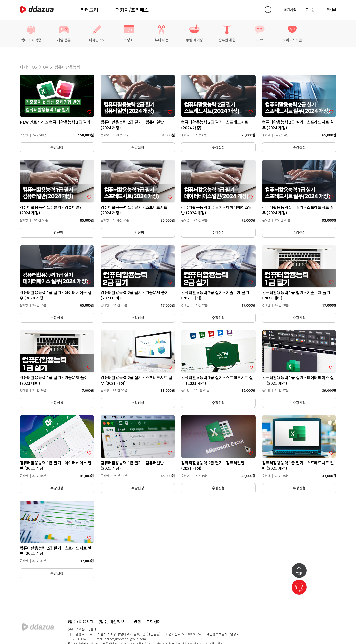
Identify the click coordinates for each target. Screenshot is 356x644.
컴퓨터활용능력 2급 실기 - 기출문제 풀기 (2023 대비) (215, 295)
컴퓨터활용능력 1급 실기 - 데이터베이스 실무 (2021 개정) (298, 380)
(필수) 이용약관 (81, 621)
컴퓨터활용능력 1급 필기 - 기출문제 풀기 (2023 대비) (296, 295)
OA (46, 67)
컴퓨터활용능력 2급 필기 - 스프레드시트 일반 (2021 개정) (56, 551)
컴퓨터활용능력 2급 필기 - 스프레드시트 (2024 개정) (215, 125)
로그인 (310, 10)
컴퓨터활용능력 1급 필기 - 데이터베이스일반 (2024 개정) (217, 210)
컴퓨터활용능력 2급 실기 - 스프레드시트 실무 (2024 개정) (298, 125)
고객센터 (330, 10)
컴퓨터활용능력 (67, 67)
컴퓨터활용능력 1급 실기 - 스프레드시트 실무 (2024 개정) (298, 210)
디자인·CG (28, 67)
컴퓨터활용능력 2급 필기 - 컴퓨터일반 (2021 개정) (213, 465)
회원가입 (290, 10)
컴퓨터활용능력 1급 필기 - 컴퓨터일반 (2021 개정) (132, 465)
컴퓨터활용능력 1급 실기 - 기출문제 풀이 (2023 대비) (54, 380)
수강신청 (57, 147)
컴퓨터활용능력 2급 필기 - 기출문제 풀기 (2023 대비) (135, 295)
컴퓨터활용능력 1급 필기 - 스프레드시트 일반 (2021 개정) (298, 465)
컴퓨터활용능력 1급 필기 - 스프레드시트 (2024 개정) (134, 210)
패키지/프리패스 (132, 10)
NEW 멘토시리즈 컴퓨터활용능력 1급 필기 (55, 122)
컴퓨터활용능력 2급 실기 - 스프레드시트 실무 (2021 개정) (136, 380)
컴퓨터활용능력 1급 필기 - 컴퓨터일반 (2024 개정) (51, 210)
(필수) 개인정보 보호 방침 (120, 621)
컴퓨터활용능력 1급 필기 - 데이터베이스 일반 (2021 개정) (56, 465)
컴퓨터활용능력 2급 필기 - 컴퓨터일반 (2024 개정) (132, 125)
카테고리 (89, 10)
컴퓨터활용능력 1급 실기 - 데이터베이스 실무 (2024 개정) (56, 295)
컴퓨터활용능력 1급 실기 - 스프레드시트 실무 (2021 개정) (217, 380)
